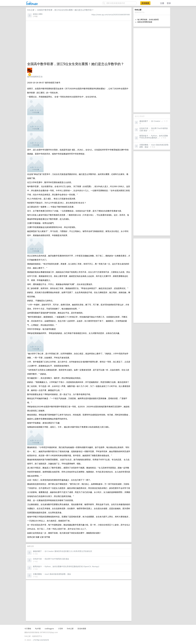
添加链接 (145, 3)
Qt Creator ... (157, 121)
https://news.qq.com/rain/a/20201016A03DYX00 (111, 15)
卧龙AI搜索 (82, 629)
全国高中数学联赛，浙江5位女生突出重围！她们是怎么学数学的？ (65, 10)
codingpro (49, 629)
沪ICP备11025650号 (41, 640)
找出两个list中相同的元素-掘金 (57, 559)
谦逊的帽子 (144, 121)
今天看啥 (28, 629)
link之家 (31, 10)
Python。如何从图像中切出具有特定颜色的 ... (154, 137)
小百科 (60, 629)
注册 (162, 3)
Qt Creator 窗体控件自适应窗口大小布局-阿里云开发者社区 (68, 551)
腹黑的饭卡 (144, 136)
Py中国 (38, 629)
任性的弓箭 (144, 128)
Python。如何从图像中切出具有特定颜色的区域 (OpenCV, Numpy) (72, 566)
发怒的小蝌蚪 (38, 14)
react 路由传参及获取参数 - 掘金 (58, 574)
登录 (169, 3)
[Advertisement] (152, 70)
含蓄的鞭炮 (144, 145)
